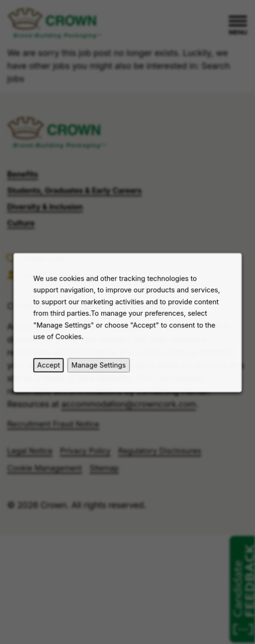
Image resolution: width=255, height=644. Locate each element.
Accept (51, 367)
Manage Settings (100, 367)
